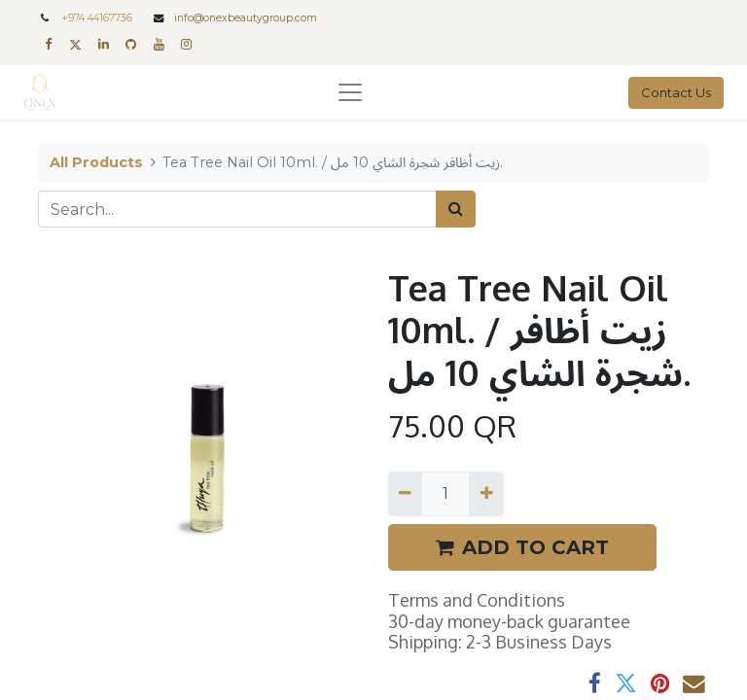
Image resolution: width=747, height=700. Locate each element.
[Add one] (486, 494)
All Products (96, 162)
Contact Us (676, 92)
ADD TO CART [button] (522, 547)
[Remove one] (405, 494)
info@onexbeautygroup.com (246, 18)
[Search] (456, 209)
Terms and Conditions (477, 600)
